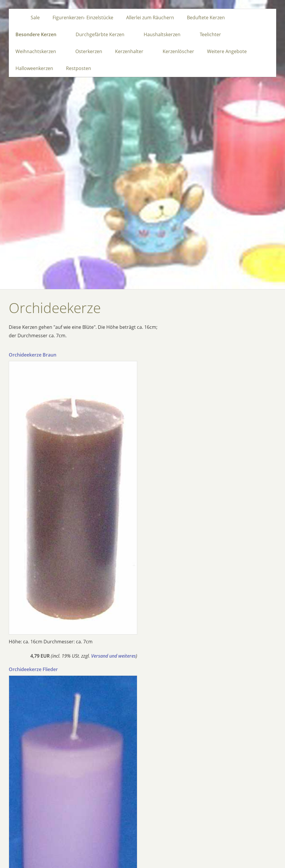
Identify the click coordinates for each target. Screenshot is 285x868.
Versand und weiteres (113, 656)
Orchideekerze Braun (33, 355)
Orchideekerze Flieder (33, 669)
